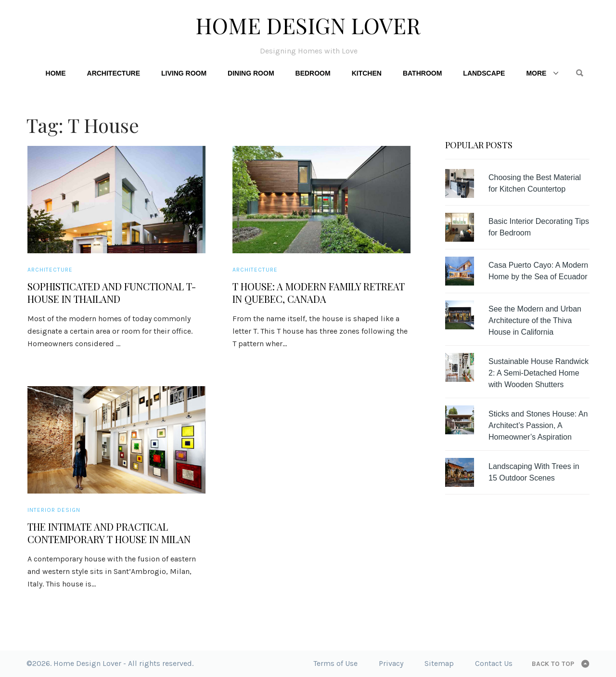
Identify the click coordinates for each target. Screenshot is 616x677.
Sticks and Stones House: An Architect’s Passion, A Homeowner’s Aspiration (538, 425)
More (536, 73)
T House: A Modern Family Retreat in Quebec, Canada (319, 293)
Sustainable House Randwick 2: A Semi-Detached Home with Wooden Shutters (539, 373)
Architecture (114, 73)
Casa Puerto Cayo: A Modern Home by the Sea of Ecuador (538, 271)
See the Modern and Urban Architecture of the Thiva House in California (535, 320)
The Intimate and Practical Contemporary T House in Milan (109, 533)
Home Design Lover (308, 25)
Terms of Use (335, 663)
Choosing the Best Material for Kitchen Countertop (535, 183)
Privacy (391, 663)
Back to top (553, 664)
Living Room (184, 73)
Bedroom (313, 73)
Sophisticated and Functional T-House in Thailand (112, 293)
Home (56, 73)
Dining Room (251, 73)
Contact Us (494, 663)
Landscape (484, 73)
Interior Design (54, 510)
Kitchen (367, 73)
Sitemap (439, 663)
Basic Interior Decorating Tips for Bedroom (539, 227)
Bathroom (422, 73)
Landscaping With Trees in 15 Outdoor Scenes (534, 472)
